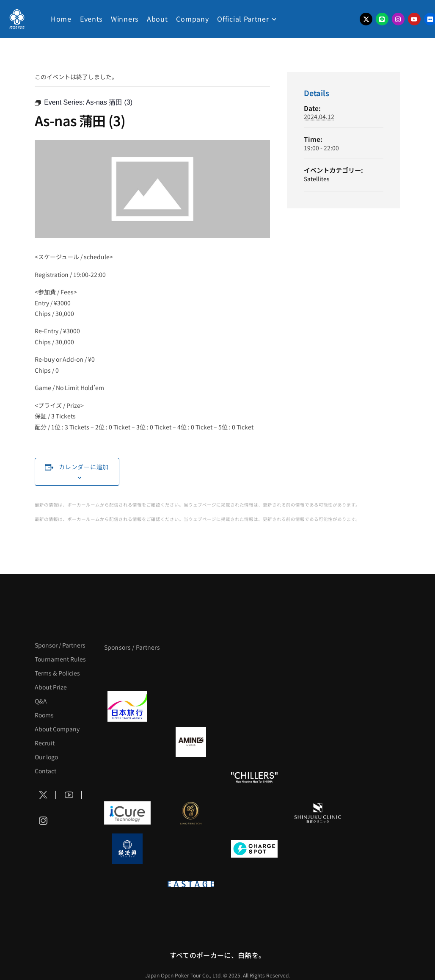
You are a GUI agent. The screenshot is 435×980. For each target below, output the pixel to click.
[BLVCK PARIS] (191, 671)
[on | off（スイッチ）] (127, 884)
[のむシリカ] (127, 778)
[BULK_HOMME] (318, 778)
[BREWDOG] (318, 706)
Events (91, 19)
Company (192, 19)
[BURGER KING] (127, 742)
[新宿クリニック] (318, 813)
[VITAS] (191, 742)
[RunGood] (191, 778)
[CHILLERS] (254, 778)
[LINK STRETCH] (191, 813)
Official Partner (243, 19)
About (157, 19)
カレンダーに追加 (84, 467)
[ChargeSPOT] (254, 849)
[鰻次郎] (127, 849)
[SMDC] (318, 849)
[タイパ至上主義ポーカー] (318, 671)
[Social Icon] (43, 795)
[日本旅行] (127, 706)
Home (61, 19)
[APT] (127, 671)
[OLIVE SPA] (254, 813)
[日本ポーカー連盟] (254, 884)
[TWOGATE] (254, 706)
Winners (125, 19)
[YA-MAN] (318, 742)
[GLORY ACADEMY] (191, 706)
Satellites (317, 179)
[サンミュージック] (254, 671)
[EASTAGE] (191, 884)
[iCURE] (127, 813)
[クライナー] (254, 742)
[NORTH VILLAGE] (191, 849)
